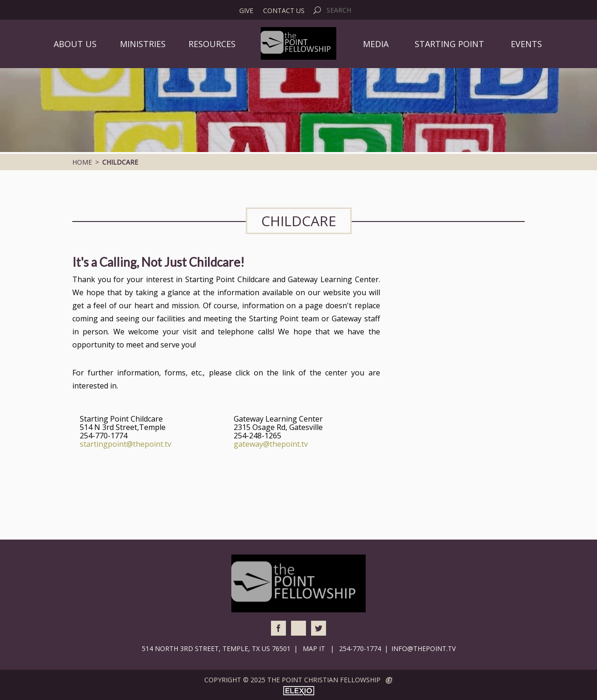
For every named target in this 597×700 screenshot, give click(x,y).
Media (376, 44)
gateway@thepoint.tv (271, 444)
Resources (212, 44)
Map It (314, 648)
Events (526, 44)
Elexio (299, 691)
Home (82, 162)
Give (246, 11)
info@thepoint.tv (423, 648)
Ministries (143, 44)
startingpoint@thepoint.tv (125, 444)
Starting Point (449, 44)
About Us (75, 44)
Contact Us (284, 11)
